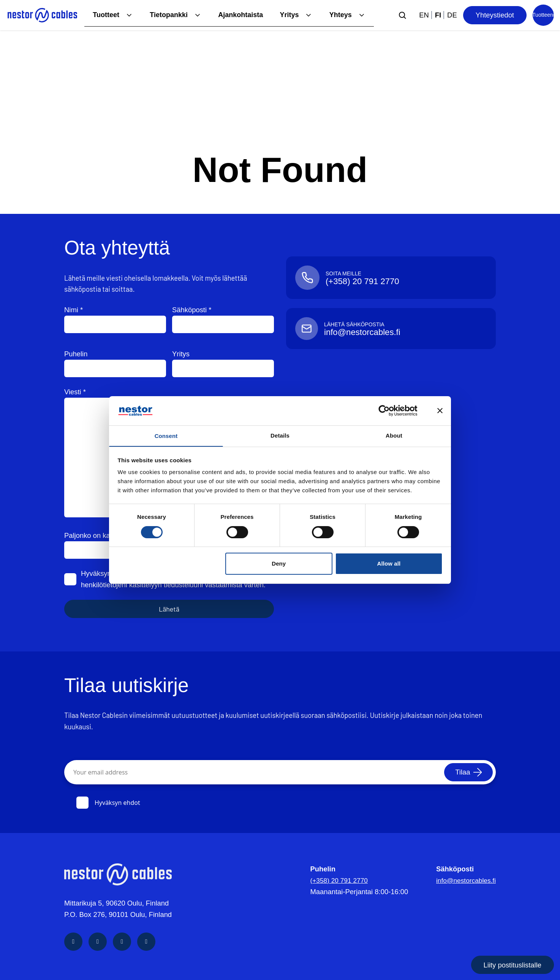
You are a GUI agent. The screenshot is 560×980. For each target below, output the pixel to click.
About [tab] (394, 435)
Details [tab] (280, 435)
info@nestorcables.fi (464, 880)
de (452, 15)
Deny (279, 564)
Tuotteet (103, 15)
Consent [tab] (166, 436)
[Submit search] (402, 15)
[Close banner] (440, 410)
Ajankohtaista (239, 15)
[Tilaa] (467, 772)
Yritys (289, 15)
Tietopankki (166, 15)
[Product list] (543, 15)
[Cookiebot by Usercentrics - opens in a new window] (390, 410)
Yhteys (340, 15)
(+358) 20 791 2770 (337, 880)
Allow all (389, 564)
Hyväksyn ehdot (108, 803)
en (424, 15)
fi (438, 15)
